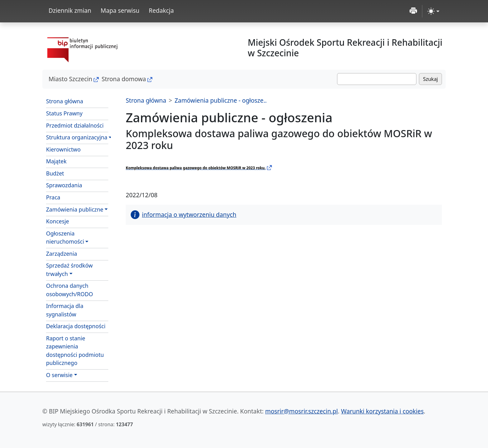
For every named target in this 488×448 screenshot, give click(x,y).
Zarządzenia (62, 254)
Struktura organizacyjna (77, 137)
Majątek (56, 161)
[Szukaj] (377, 79)
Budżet (55, 173)
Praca (53, 197)
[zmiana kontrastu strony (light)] (433, 11)
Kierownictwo (63, 149)
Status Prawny (64, 113)
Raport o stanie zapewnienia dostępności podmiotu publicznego (75, 350)
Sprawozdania (64, 185)
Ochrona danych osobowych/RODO (70, 290)
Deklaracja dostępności (76, 326)
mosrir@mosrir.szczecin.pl (302, 411)
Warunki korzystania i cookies (382, 411)
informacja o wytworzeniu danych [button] (183, 215)
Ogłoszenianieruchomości (65, 237)
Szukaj (430, 79)
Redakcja (161, 10)
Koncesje (58, 221)
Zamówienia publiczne (75, 209)
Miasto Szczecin (70, 79)
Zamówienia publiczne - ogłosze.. (221, 100)
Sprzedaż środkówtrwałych (69, 269)
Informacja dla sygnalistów (65, 310)
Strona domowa (124, 79)
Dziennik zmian (70, 10)
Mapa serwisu (120, 10)
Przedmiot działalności (75, 125)
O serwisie (59, 375)
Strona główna (65, 101)
